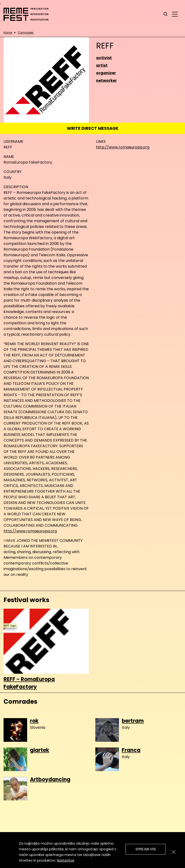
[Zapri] (174, 852)
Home (8, 33)
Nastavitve (66, 860)
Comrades (26, 33)
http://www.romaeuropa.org (123, 147)
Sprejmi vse (146, 849)
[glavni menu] (175, 14)
